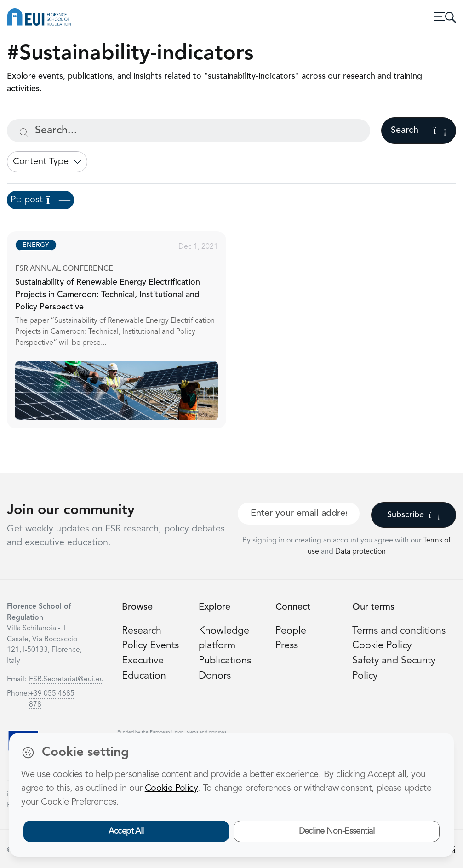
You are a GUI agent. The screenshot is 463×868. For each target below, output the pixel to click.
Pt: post (40, 200)
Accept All (126, 831)
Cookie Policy (382, 646)
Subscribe (414, 515)
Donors (215, 676)
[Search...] (189, 131)
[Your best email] (299, 514)
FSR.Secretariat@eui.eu (66, 680)
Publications (225, 661)
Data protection (360, 552)
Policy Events (150, 646)
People (291, 631)
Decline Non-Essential (337, 831)
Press (287, 646)
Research (142, 631)
